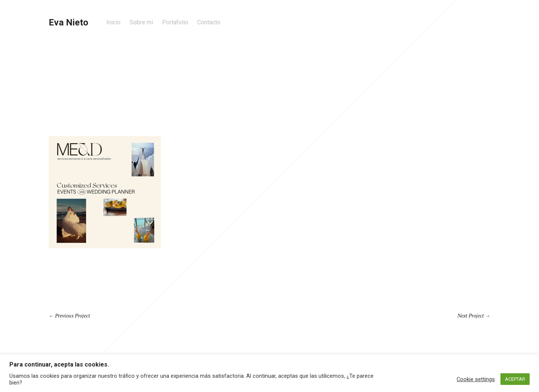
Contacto (209, 22)
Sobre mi (141, 22)
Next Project (471, 315)
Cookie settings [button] (476, 379)
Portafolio (175, 22)
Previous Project (73, 315)
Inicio (113, 22)
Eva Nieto (68, 22)
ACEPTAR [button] (515, 379)
